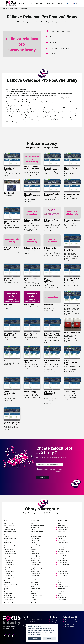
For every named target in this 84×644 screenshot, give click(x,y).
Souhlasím (35, 639)
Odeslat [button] (43, 484)
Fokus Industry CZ (71, 620)
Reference (51, 3)
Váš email (53, 43)
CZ (69, 4)
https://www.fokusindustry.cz (60, 48)
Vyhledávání (22, 3)
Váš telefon (53, 37)
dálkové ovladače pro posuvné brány (17, 122)
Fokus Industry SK (71, 622)
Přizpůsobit (49, 639)
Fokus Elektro (69, 624)
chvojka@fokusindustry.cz (32, 96)
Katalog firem (33, 3)
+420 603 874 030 (31, 622)
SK (75, 4)
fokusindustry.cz (7, 9)
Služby (42, 3)
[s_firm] (50, 471)
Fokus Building (70, 626)
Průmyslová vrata (24, 9)
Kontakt (59, 3)
